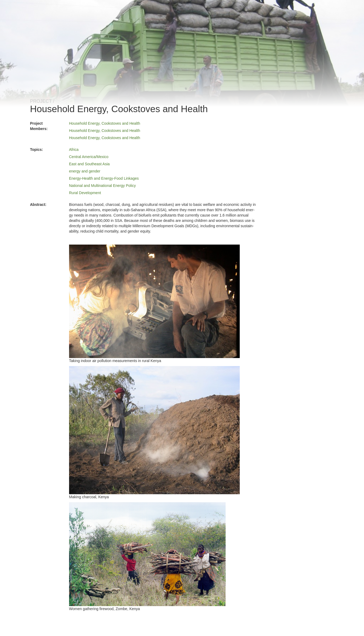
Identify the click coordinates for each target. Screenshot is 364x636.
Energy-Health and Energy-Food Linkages (104, 178)
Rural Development (85, 193)
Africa (74, 150)
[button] (154, 301)
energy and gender (85, 171)
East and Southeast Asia (89, 164)
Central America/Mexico (89, 157)
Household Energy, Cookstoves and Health (105, 123)
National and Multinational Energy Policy (103, 186)
